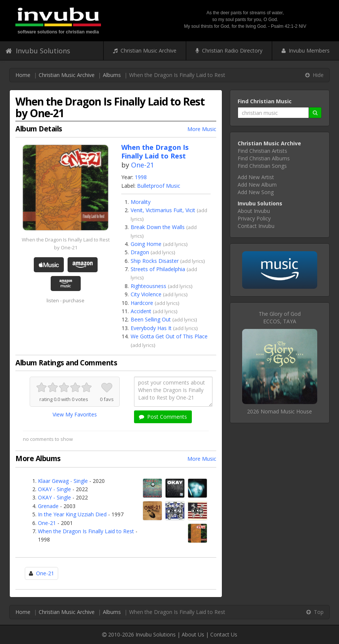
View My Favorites (75, 414)
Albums (112, 75)
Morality (141, 202)
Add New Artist (256, 177)
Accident (141, 311)
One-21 (142, 165)
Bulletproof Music (159, 186)
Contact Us (224, 634)
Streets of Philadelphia (158, 269)
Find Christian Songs (262, 166)
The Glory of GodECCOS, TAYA (280, 317)
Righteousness (148, 286)
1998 (141, 177)
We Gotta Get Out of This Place (169, 336)
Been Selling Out (151, 319)
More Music (202, 129)
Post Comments (163, 417)
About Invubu (254, 211)
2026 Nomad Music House (279, 411)
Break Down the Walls (158, 227)
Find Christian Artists (262, 151)
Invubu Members (306, 51)
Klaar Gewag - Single (63, 481)
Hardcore (142, 303)
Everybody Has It (151, 328)
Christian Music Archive (145, 51)
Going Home (146, 244)
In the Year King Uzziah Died (72, 514)
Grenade (48, 506)
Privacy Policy (254, 218)
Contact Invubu (256, 226)
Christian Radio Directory (229, 51)
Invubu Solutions (38, 51)
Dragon (140, 252)
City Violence (146, 294)
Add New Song (256, 192)
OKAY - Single (54, 489)
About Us (193, 634)
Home (23, 75)
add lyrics (175, 244)
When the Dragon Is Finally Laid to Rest (86, 531)
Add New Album (257, 185)
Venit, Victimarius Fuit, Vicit (163, 210)
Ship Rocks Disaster (155, 261)
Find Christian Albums (264, 158)
